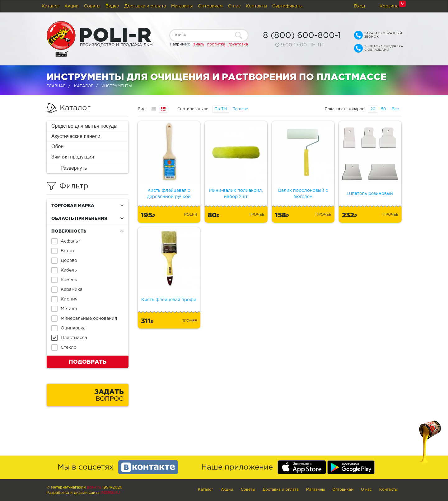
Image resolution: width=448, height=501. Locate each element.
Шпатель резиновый (370, 194)
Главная (56, 86)
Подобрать (88, 362)
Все (395, 109)
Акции (72, 6)
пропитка (216, 44)
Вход (359, 6)
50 (384, 109)
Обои (57, 147)
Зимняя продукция (73, 157)
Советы (92, 6)
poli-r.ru (94, 487)
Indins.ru (110, 493)
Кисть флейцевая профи (169, 300)
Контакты (257, 6)
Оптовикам (210, 6)
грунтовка (238, 44)
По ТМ (221, 109)
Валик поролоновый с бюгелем (303, 194)
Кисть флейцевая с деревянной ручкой (169, 194)
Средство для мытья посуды (84, 126)
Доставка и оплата (145, 6)
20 (373, 109)
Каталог (51, 6)
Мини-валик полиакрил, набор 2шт (236, 194)
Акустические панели (76, 136)
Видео (112, 6)
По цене (240, 109)
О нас (234, 6)
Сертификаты (287, 6)
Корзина (389, 6)
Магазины (182, 6)
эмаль (199, 44)
